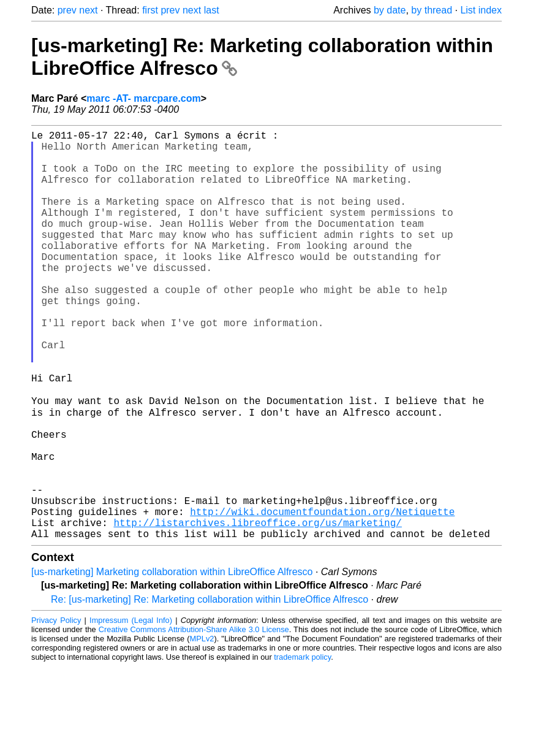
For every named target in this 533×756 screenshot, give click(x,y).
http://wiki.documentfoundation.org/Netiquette (322, 596)
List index (481, 10)
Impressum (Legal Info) (131, 710)
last (212, 10)
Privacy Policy (56, 710)
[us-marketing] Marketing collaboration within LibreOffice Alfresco (172, 661)
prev (67, 10)
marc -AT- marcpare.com (143, 98)
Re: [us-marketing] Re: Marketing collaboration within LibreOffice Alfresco (210, 689)
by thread (432, 10)
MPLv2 (202, 728)
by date (390, 10)
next (88, 10)
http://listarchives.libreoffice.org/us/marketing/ (257, 609)
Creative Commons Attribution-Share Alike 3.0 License (194, 719)
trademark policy (302, 746)
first (150, 10)
